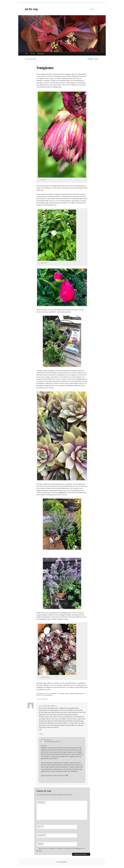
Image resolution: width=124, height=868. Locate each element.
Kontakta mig (41, 54)
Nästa (97, 59)
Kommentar (41, 802)
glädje (63, 694)
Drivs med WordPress (62, 862)
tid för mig (31, 9)
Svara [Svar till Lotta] (41, 734)
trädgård (71, 694)
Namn (40, 826)
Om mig (33, 54)
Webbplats (40, 844)
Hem (27, 54)
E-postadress (42, 835)
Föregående (90, 59)
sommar (67, 694)
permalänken (49, 695)
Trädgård (54, 694)
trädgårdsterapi (78, 694)
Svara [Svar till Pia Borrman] (43, 780)
